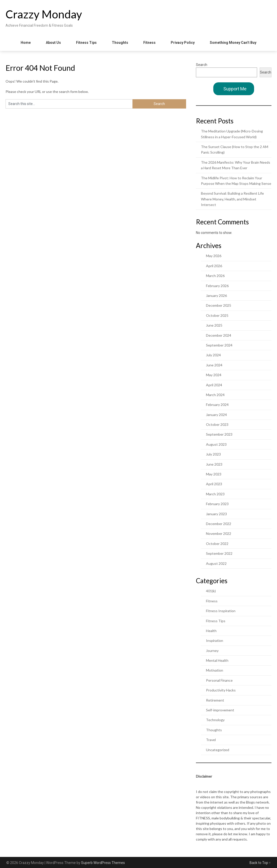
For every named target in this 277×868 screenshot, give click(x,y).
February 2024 (217, 405)
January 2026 (216, 296)
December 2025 (219, 305)
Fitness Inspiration (221, 611)
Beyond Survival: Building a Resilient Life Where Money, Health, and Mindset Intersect (232, 199)
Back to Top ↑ (260, 863)
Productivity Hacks (221, 690)
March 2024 (215, 395)
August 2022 (216, 563)
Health (211, 631)
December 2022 (219, 524)
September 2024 (219, 345)
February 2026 (217, 286)
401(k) (211, 591)
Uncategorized (218, 750)
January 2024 (216, 415)
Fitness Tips (86, 43)
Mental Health (217, 660)
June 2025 (214, 325)
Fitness (149, 43)
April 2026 (214, 266)
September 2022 (219, 553)
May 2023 (214, 474)
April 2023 (214, 484)
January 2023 (216, 514)
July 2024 (213, 355)
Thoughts (120, 43)
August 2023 (216, 444)
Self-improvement (220, 710)
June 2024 (214, 365)
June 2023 (214, 464)
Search (202, 65)
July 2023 (213, 454)
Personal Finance (219, 680)
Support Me (235, 89)
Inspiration (215, 640)
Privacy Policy (183, 43)
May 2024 (214, 375)
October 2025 (217, 315)
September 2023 (219, 434)
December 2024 (219, 335)
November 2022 (219, 533)
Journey (212, 651)
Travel (211, 740)
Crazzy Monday (44, 14)
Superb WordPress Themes (103, 863)
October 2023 (217, 424)
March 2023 (215, 494)
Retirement (215, 700)
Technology (215, 720)
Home (26, 43)
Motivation (215, 670)
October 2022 (217, 544)
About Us (53, 43)
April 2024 (214, 385)
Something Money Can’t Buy (233, 43)
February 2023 (217, 504)
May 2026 (214, 256)
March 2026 (215, 276)
